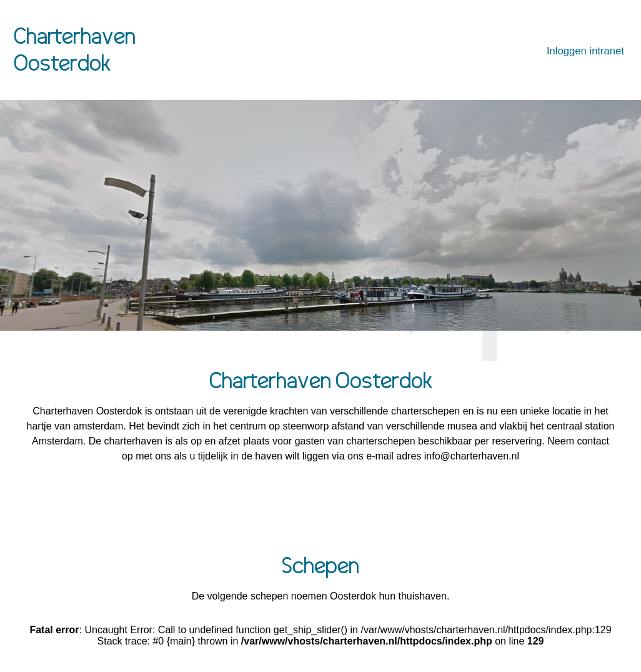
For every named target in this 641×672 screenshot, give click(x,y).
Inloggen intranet (585, 51)
